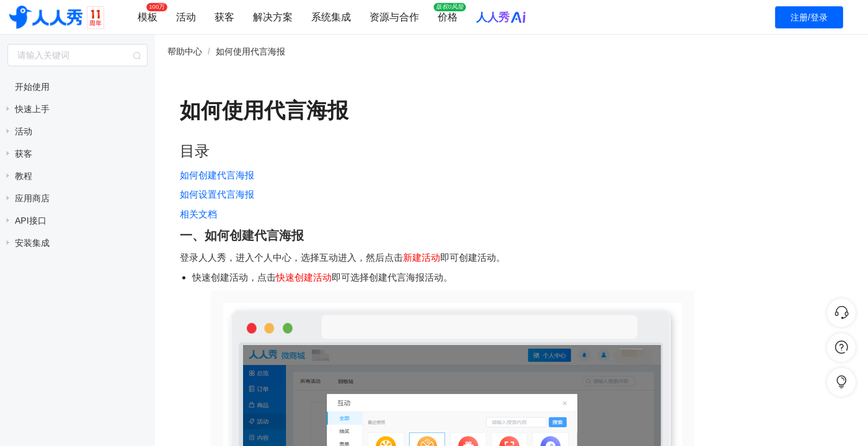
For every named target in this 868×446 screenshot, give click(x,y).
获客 (224, 17)
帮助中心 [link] (185, 51)
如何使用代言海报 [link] (250, 51)
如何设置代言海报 (217, 194)
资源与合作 (394, 17)
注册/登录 (809, 17)
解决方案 (273, 17)
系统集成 (331, 17)
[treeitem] (77, 87)
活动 (186, 17)
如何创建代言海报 (217, 175)
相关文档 (198, 214)
